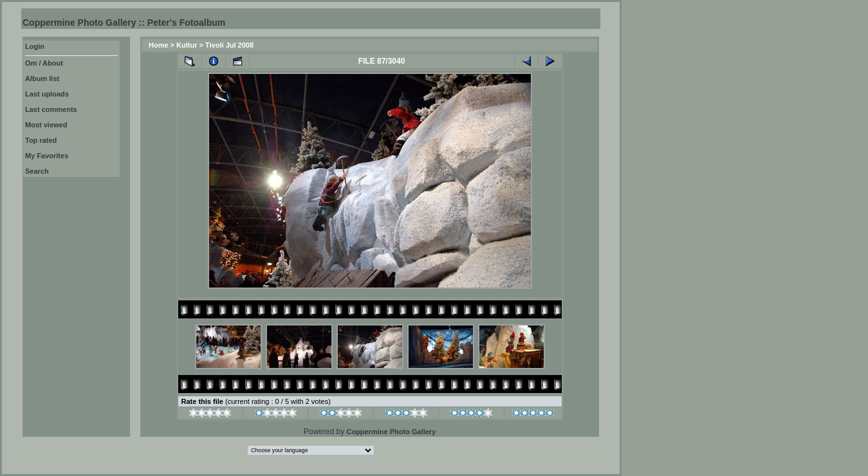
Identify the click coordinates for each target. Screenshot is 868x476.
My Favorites (47, 156)
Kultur (187, 45)
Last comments (51, 109)
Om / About (44, 63)
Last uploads (47, 94)
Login (35, 46)
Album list (42, 78)
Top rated (41, 140)
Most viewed (46, 125)
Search (37, 171)
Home (159, 45)
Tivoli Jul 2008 (229, 45)
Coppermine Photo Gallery (391, 432)
